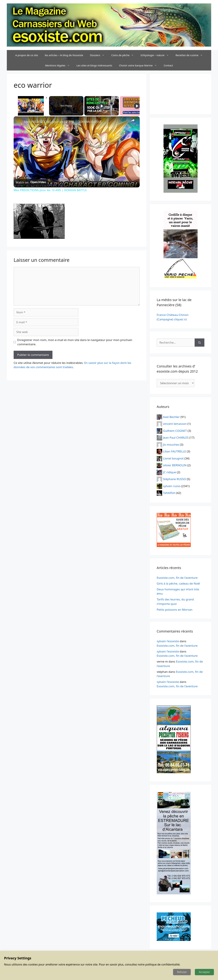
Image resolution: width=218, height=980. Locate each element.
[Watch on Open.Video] (31, 182)
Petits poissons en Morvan (175, 610)
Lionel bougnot (173, 458)
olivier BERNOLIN (175, 465)
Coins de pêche (124, 55)
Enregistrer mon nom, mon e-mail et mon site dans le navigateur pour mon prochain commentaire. (75, 342)
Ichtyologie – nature (156, 55)
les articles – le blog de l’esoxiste (64, 55)
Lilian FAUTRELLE (174, 451)
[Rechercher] (200, 343)
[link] (19, 122)
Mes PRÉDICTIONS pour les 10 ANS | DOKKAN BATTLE (63, 122)
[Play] (102, 106)
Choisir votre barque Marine (140, 65)
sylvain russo (172, 486)
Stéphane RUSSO (174, 479)
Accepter (204, 972)
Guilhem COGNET (175, 431)
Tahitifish (169, 493)
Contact (168, 65)
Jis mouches (171, 444)
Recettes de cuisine (191, 55)
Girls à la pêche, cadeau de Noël (178, 583)
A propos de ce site (27, 55)
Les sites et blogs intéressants (94, 65)
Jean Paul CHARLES (176, 438)
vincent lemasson (175, 424)
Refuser (182, 972)
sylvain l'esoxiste (168, 641)
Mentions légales (59, 65)
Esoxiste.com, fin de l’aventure (177, 578)
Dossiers (99, 55)
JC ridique (170, 472)
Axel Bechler (171, 417)
